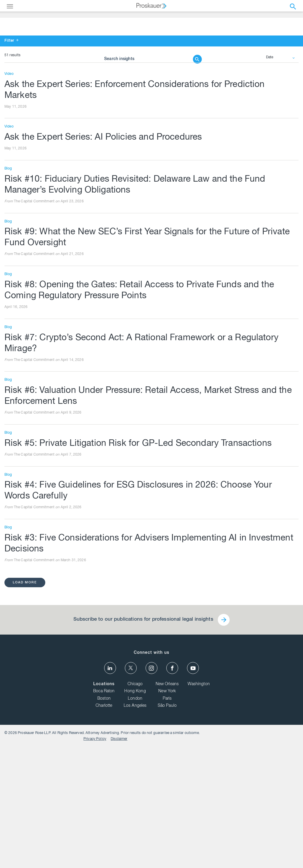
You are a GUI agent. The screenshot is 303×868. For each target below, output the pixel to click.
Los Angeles (135, 826)
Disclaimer (286, 855)
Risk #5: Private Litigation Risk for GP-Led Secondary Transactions (147, 559)
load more (26, 699)
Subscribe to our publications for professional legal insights (142, 737)
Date (270, 169)
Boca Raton (104, 811)
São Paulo (167, 826)
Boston (104, 819)
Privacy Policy (261, 855)
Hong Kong (135, 811)
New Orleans (167, 804)
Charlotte (104, 826)
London (135, 819)
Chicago (135, 804)
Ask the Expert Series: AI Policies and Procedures (111, 250)
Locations (104, 804)
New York (167, 811)
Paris (167, 819)
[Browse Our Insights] (147, 91)
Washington (199, 804)
